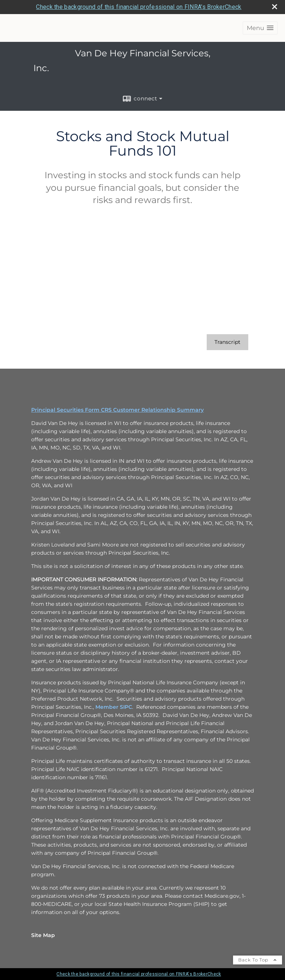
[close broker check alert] (275, 7)
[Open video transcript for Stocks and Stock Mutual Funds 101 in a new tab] (227, 342)
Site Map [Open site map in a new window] (43, 935)
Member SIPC (114, 707)
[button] (260, 28)
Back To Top (258, 960)
